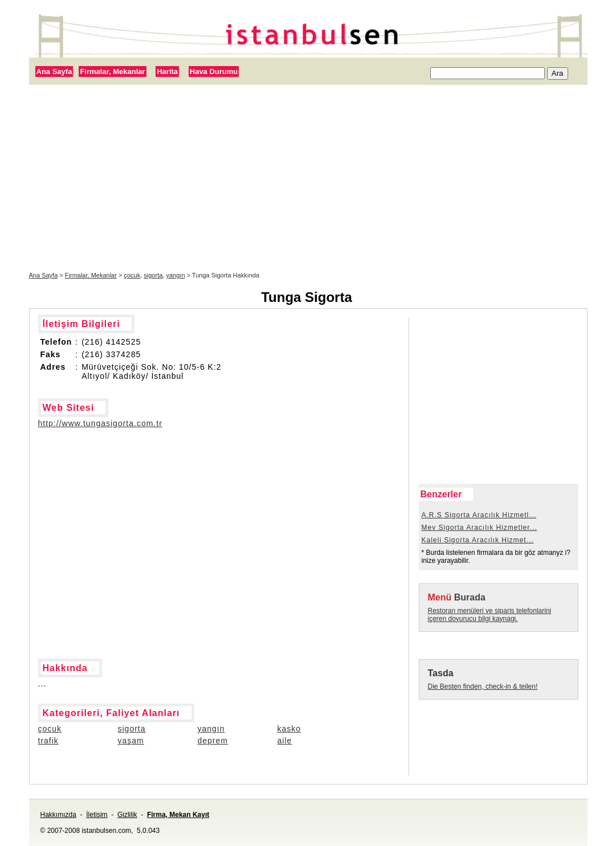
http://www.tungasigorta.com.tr (100, 423)
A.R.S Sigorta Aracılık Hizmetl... (479, 515)
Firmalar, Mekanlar (112, 71)
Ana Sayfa (54, 71)
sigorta (153, 275)
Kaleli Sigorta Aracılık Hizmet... (478, 540)
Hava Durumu (214, 71)
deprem (213, 741)
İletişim (97, 815)
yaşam (131, 741)
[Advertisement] (308, 178)
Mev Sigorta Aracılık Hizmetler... (480, 528)
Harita (167, 71)
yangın (175, 275)
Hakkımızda (58, 815)
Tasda (441, 673)
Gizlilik (127, 815)
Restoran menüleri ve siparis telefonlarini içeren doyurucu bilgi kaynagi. (490, 615)
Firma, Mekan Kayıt (178, 815)
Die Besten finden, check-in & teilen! (483, 686)
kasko (289, 729)
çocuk (132, 275)
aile (285, 741)
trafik (48, 741)
